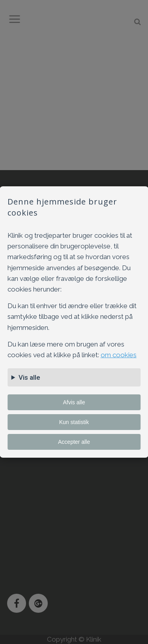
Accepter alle (74, 442)
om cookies (119, 355)
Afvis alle (74, 402)
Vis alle (29, 377)
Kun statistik (74, 422)
